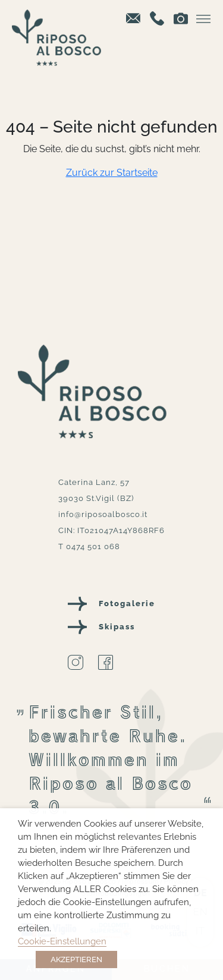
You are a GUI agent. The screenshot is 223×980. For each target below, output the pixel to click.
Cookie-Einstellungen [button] (62, 941)
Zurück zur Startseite (112, 173)
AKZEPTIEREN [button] (76, 959)
